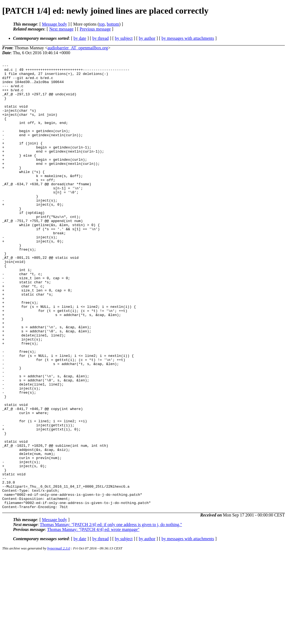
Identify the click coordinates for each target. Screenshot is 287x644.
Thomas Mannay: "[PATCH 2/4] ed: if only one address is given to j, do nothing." (111, 614)
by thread (101, 38)
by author (147, 38)
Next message (61, 29)
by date (80, 38)
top (102, 24)
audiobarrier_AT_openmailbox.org (78, 48)
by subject (124, 38)
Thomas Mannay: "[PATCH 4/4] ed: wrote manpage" (93, 619)
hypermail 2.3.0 (59, 637)
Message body (54, 24)
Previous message (95, 29)
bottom (113, 24)
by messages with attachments (188, 38)
